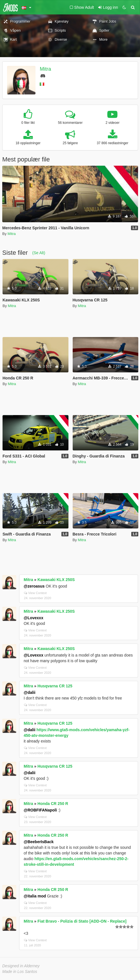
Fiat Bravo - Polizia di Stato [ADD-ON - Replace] (82, 921)
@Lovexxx (34, 618)
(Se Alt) (39, 253)
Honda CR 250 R (53, 804)
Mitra (45, 69)
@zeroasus (34, 586)
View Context (35, 593)
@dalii (30, 692)
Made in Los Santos (20, 972)
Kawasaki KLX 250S (56, 580)
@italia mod (35, 896)
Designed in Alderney (21, 966)
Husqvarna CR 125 (55, 686)
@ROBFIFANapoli (40, 810)
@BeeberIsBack (39, 842)
